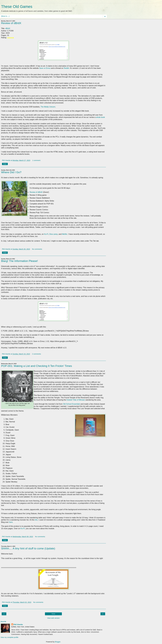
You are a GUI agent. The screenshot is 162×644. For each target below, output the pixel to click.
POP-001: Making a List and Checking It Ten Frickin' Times (37, 366)
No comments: (37, 249)
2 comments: (37, 354)
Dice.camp (53, 234)
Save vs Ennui (45, 68)
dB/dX (8, 28)
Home (53, 614)
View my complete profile (9, 637)
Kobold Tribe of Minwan (76, 400)
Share (5, 164)
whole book (100, 117)
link (36, 520)
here (11, 522)
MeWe (65, 234)
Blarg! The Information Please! (19, 261)
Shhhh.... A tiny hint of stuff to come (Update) (28, 548)
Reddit (66, 68)
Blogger (58, 642)
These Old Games (17, 7)
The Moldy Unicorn (48, 107)
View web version (53, 618)
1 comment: (36, 160)
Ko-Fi (46, 234)
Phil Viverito (18, 625)
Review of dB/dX (11, 23)
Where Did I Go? (11, 172)
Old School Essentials (71, 404)
